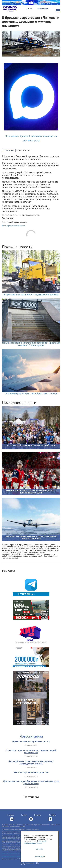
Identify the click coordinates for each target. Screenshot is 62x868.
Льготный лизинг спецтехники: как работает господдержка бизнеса (31, 762)
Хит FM (29, 9)
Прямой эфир (43, 9)
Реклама (53, 815)
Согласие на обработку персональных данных (16, 856)
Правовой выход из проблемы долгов (31, 741)
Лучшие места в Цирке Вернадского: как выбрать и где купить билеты (31, 782)
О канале (10, 815)
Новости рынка (31, 736)
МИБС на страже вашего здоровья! (31, 772)
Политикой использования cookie (35, 842)
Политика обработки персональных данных (16, 853)
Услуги (24, 815)
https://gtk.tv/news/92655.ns (14, 226)
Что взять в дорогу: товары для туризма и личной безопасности (31, 751)
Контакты (37, 815)
